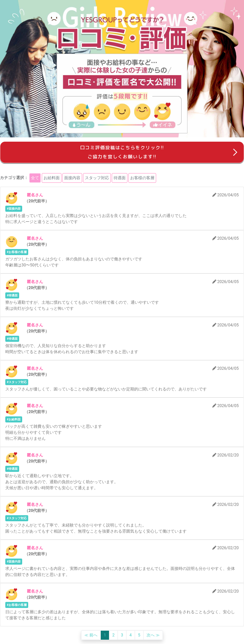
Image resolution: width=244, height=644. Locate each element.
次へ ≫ (153, 635)
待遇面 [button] (120, 178)
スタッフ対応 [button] (97, 178)
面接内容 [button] (72, 178)
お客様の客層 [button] (142, 178)
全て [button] (35, 178)
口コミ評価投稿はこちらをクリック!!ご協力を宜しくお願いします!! (122, 152)
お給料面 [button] (52, 178)
